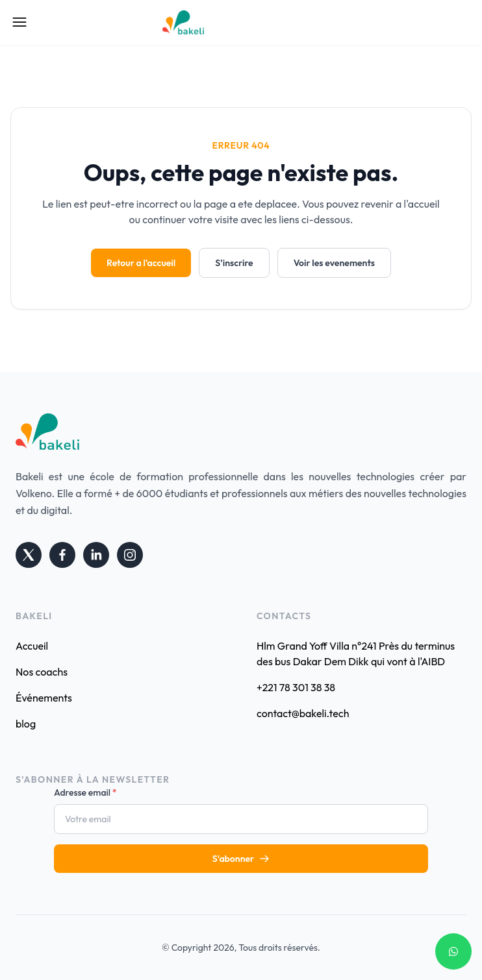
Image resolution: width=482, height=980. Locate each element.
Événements (44, 698)
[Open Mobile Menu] (19, 22)
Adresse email (85, 792)
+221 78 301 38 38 (296, 687)
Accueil (32, 646)
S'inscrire (234, 263)
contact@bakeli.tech (303, 713)
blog (26, 724)
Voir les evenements (334, 263)
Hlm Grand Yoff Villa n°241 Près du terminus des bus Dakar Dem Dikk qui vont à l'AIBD (356, 654)
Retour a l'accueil (141, 263)
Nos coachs (42, 672)
